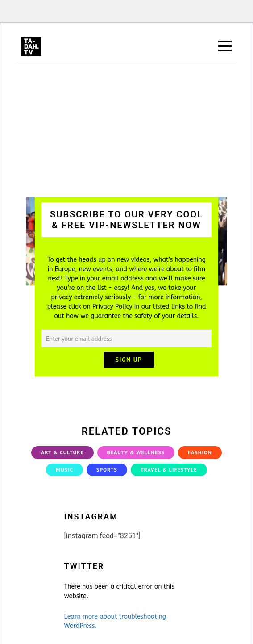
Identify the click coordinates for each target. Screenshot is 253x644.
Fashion (200, 452)
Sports (107, 470)
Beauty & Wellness (136, 452)
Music (64, 470)
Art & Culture (62, 452)
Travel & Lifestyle (169, 470)
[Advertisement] (126, 130)
